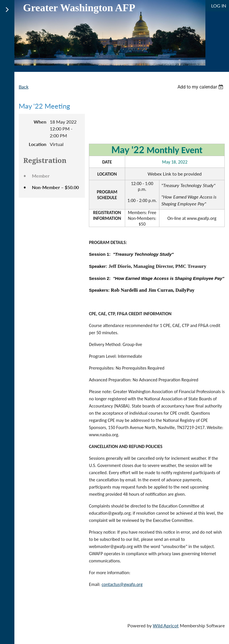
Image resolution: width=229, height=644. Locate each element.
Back (24, 87)
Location (38, 144)
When (40, 122)
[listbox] (201, 87)
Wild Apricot (166, 625)
